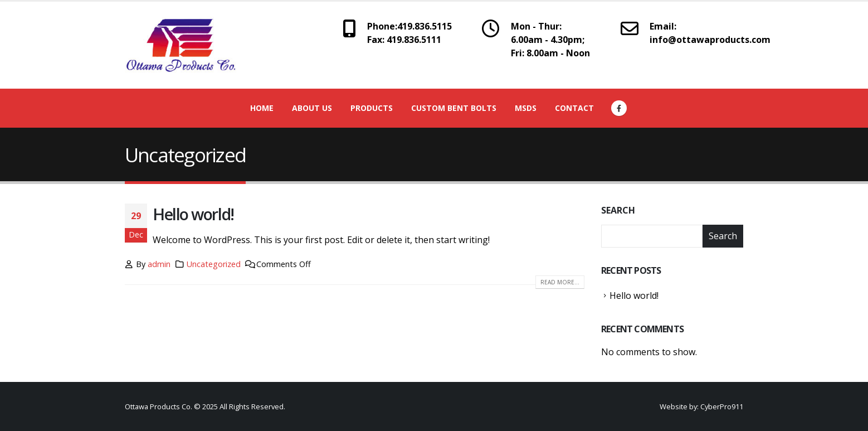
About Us (312, 108)
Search (618, 210)
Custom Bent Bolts (454, 108)
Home (262, 108)
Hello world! (193, 214)
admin (159, 264)
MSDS (526, 108)
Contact (574, 108)
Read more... (560, 282)
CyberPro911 (722, 406)
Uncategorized (214, 264)
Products (372, 108)
